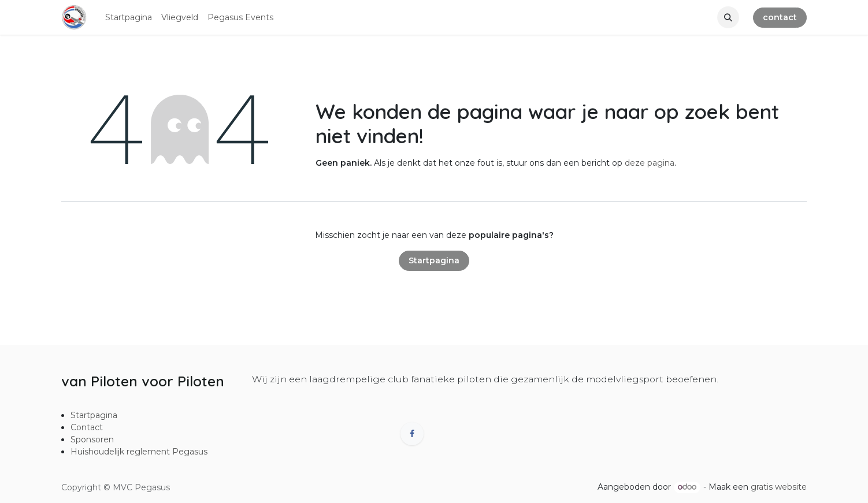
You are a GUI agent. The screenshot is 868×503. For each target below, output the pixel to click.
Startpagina (434, 260)
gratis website (779, 487)
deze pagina (650, 163)
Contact (87, 427)
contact (780, 17)
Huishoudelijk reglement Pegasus (139, 452)
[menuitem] (129, 18)
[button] (728, 17)
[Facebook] (412, 434)
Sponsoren (92, 439)
